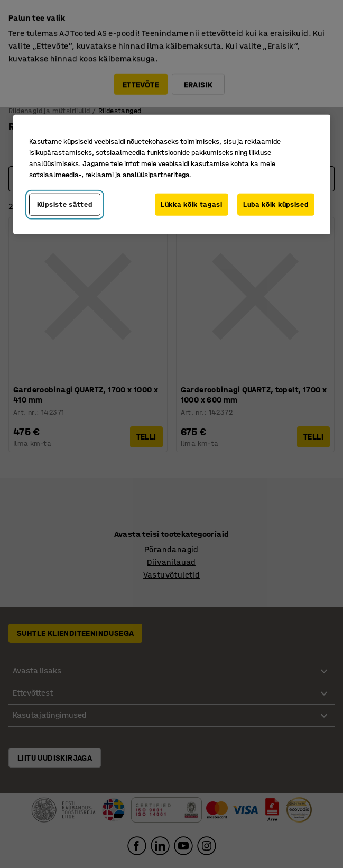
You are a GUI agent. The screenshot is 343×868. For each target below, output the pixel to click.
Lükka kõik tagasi (192, 204)
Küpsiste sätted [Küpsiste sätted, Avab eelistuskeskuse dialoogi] (65, 204)
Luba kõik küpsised (276, 204)
